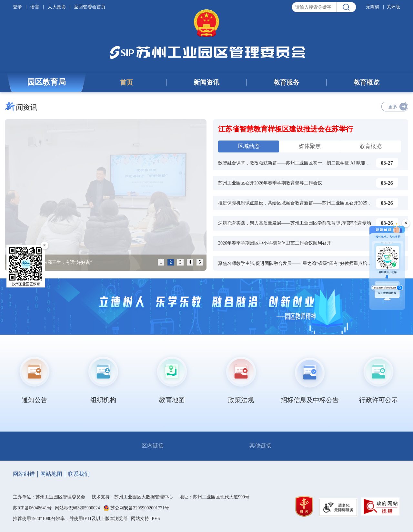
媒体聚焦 (310, 146)
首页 (126, 82)
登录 (18, 7)
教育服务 (287, 82)
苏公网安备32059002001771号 (140, 508)
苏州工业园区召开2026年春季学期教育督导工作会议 (270, 183)
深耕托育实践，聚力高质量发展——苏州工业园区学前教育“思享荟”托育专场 (295, 223)
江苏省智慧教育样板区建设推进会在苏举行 (286, 129)
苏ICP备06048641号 (32, 508)
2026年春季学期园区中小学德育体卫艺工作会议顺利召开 (275, 243)
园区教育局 (46, 82)
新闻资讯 (206, 82)
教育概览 (367, 82)
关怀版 (393, 7)
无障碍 (373, 7)
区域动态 (249, 146)
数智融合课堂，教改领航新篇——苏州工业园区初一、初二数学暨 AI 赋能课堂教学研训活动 (310, 163)
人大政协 (57, 7)
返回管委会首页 (90, 7)
